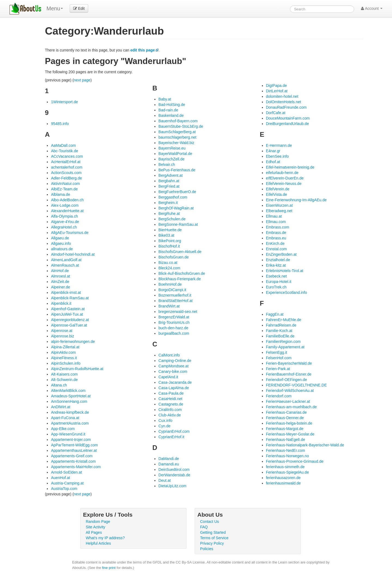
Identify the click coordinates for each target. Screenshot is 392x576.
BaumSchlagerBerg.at (177, 132)
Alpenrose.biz (62, 336)
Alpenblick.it (61, 303)
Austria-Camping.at (67, 483)
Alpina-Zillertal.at (65, 347)
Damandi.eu (169, 464)
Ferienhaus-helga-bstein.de (289, 423)
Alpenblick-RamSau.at (70, 298)
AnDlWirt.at (61, 407)
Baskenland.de (171, 115)
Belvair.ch (167, 164)
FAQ (204, 527)
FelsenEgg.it (277, 352)
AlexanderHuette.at (67, 211)
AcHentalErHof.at (66, 162)
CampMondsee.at (174, 366)
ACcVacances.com (67, 156)
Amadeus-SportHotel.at (71, 396)
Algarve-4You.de (65, 222)
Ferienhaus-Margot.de (285, 429)
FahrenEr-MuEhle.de (284, 320)
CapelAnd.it (168, 377)
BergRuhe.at (169, 214)
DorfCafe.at (276, 113)
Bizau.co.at (168, 263)
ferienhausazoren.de (283, 478)
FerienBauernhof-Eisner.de (289, 374)
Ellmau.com (276, 222)
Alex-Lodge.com (65, 205)
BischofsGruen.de (174, 257)
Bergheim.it (168, 203)
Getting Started (213, 532)
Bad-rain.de (168, 110)
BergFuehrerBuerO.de (177, 192)
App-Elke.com (63, 429)
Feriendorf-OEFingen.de (287, 380)
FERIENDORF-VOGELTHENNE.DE (296, 385)
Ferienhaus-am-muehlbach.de (291, 407)
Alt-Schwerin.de (64, 380)
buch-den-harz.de (173, 328)
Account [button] (372, 8)
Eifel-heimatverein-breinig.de (290, 167)
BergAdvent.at (171, 175)
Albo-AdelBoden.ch (67, 200)
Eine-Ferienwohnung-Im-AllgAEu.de (296, 200)
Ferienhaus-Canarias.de (286, 412)
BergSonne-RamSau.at (178, 224)
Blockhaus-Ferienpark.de (180, 279)
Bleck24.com (169, 268)
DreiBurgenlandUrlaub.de (287, 124)
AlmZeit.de (60, 282)
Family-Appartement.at (285, 347)
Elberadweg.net (279, 211)
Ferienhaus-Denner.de (285, 418)
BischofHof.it (169, 246)
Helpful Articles (98, 543)
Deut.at (165, 480)
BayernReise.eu (172, 148)
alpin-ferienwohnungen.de (73, 342)
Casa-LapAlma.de (174, 388)
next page (82, 80)
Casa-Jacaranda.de (175, 382)
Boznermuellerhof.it (175, 295)
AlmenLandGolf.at (66, 260)
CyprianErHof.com (174, 431)
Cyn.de (164, 426)
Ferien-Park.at (278, 369)
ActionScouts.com (66, 173)
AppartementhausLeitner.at (74, 450)
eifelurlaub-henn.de (282, 173)
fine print (109, 568)
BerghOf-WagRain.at (176, 208)
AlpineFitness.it (64, 358)
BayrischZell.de (171, 159)
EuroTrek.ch (276, 287)
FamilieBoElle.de (280, 336)
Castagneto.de (171, 404)
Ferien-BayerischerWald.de (289, 363)
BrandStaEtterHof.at (175, 301)
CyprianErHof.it (171, 437)
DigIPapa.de (276, 86)
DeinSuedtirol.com (174, 470)
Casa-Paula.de (171, 393)
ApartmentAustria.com (70, 423)
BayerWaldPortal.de (175, 154)
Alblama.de (60, 194)
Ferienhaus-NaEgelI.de (286, 440)
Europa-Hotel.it (279, 282)
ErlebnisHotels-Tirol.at (285, 271)
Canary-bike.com (173, 371)
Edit (79, 8)
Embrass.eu (276, 238)
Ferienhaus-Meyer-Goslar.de (290, 434)
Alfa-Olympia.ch (64, 216)
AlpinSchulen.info (66, 363)
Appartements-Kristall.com (73, 461)
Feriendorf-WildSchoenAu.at (290, 391)
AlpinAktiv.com (63, 352)
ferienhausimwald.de (283, 483)
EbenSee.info (277, 156)
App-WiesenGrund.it (68, 434)
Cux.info (165, 420)
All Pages (94, 532)
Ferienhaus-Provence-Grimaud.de (295, 461)
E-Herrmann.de (279, 145)
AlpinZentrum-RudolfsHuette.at (77, 369)
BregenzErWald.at (174, 317)
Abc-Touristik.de (65, 151)
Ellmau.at (274, 216)
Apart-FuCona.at (65, 418)
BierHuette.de (170, 230)
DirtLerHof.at (277, 91)
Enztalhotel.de (278, 260)
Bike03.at (166, 235)
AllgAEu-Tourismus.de (70, 233)
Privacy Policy (212, 543)
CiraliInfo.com (170, 410)
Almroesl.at (60, 276)
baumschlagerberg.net (177, 137)
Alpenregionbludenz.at (70, 320)
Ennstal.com (276, 249)
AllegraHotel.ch (64, 227)
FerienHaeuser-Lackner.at (288, 401)
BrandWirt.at (169, 306)
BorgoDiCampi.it (172, 290)
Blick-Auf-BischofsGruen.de (182, 273)
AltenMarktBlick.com (68, 391)
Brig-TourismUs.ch (174, 322)
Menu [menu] (55, 8)
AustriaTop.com (64, 489)
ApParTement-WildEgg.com (74, 445)
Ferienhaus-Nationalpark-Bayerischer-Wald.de (305, 445)
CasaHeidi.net (170, 399)
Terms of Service (214, 538)
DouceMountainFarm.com (288, 118)
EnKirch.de (275, 243)
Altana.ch (59, 385)
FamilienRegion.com (283, 342)
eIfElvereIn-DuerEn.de (285, 178)
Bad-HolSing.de (172, 105)
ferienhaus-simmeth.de (285, 467)
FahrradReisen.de (281, 325)
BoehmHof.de (170, 284)
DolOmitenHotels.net (284, 102)
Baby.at (165, 99)
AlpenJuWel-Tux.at (67, 314)
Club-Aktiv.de (170, 415)
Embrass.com (278, 227)
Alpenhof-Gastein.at (68, 309)
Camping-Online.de (175, 361)
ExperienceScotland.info (287, 292)
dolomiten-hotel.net (282, 96)
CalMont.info (169, 355)
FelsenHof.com (279, 358)
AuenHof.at (60, 478)
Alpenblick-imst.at (66, 292)
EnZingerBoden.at (281, 254)
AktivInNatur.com (65, 184)
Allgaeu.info (61, 243)
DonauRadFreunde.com (286, 107)
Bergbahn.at (169, 181)
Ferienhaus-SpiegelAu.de (287, 472)
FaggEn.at (275, 314)
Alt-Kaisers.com (64, 374)
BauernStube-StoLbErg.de (181, 126)
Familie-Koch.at (279, 331)
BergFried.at (169, 186)
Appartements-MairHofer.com (76, 467)
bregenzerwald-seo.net (178, 312)
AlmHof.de (60, 271)
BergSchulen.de (172, 219)
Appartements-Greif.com (72, 456)
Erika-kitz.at (276, 265)
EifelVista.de (277, 194)
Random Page (98, 522)
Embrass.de (276, 233)
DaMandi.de (169, 459)
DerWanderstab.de (174, 475)
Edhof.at (273, 162)
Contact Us (209, 522)
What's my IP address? (105, 538)
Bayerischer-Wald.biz (176, 143)
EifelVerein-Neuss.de (284, 184)
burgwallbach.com (174, 333)
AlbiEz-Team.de (64, 189)
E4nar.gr (273, 151)
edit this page (143, 50)
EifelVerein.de (278, 189)
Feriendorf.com (279, 396)
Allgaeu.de (60, 238)
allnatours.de (62, 249)
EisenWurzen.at (279, 205)
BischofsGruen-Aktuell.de (180, 252)
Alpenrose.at (62, 331)
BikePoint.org (170, 241)
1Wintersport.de (64, 102)
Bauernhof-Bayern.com (178, 121)
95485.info (60, 124)
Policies (207, 549)
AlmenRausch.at (65, 265)
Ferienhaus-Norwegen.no (287, 456)
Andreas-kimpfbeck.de (70, 412)
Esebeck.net (276, 276)
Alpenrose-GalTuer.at (69, 325)
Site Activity (96, 527)
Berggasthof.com (173, 197)
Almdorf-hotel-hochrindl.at (73, 254)
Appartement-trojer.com (71, 440)
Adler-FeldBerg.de (66, 178)
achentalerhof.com (67, 167)
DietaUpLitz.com (172, 486)
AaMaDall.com (63, 145)
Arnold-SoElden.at (66, 472)
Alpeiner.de (60, 287)
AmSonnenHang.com (69, 401)
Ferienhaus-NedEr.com (286, 450)
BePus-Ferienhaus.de (177, 170)
